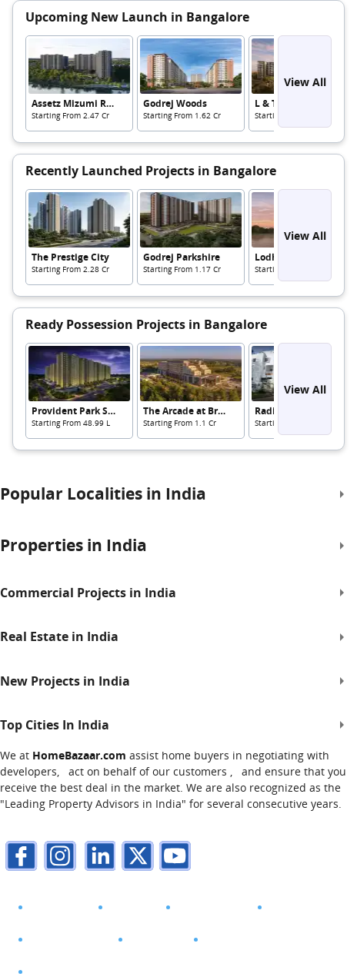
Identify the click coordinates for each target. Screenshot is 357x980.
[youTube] (173, 858)
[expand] (342, 494)
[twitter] (135, 858)
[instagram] (58, 858)
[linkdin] (96, 858)
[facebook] (19, 858)
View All (305, 82)
